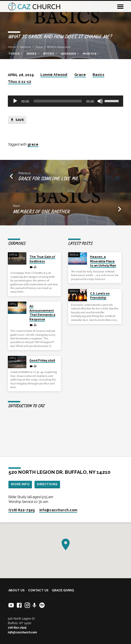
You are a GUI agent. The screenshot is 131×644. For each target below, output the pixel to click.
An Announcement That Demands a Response (42, 312)
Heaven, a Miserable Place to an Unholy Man (103, 261)
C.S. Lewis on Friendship (100, 296)
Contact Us (38, 590)
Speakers (70, 54)
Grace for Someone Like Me (48, 178)
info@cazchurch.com (22, 632)
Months (91, 54)
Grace (39, 47)
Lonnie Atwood (54, 75)
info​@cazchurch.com (58, 510)
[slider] (58, 101)
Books (50, 54)
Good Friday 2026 (42, 360)
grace (33, 144)
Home (12, 47)
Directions (47, 484)
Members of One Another (41, 211)
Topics (16, 54)
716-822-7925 (17, 628)
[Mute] (100, 101)
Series (33, 54)
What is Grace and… (59, 47)
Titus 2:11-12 (19, 82)
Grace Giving (63, 590)
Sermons (26, 47)
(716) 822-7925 (22, 510)
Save (17, 120)
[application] (65, 101)
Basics (98, 75)
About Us (17, 590)
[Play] (15, 101)
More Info (20, 484)
